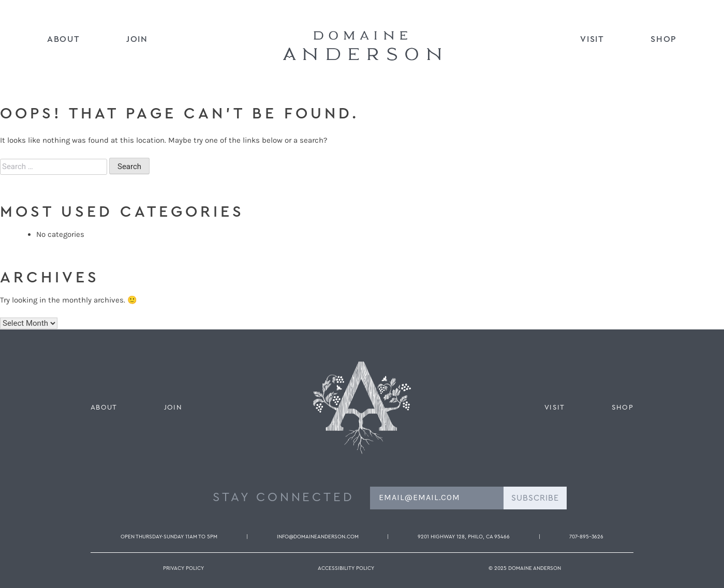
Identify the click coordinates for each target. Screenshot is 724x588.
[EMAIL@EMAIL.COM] (437, 498)
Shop (664, 39)
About (63, 39)
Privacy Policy (183, 568)
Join (137, 39)
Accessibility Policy (346, 568)
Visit (592, 39)
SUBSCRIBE (535, 498)
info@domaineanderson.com (318, 537)
